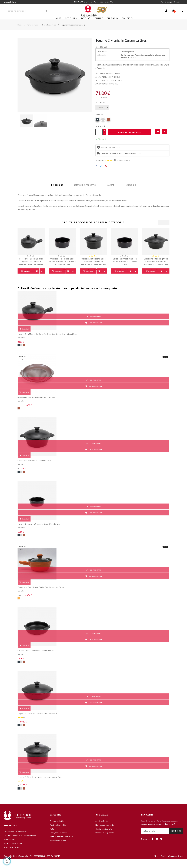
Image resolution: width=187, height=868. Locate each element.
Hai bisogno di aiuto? (172, 2)
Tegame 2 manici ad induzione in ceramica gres (39, 721)
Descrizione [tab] (57, 191)
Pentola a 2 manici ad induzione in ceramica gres (94, 269)
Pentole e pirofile (57, 828)
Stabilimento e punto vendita (16, 839)
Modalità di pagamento (105, 840)
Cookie (164, 863)
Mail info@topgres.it (12, 855)
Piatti (52, 836)
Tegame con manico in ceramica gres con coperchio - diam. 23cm (31, 270)
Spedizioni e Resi (102, 828)
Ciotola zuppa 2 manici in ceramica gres (36, 658)
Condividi (96, 173)
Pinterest (106, 173)
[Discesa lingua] (11, 2)
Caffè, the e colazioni (58, 840)
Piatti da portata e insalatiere (61, 844)
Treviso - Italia (10, 847)
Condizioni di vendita (104, 836)
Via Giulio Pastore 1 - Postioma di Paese (20, 843)
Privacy (156, 863)
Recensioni (131, 191)
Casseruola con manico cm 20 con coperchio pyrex (41, 595)
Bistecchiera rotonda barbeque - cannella (36, 405)
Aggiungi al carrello (130, 139)
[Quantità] (99, 138)
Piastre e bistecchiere (59, 832)
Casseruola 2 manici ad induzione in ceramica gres (156, 269)
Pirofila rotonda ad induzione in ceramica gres (62, 269)
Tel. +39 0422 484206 (13, 851)
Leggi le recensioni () (122, 167)
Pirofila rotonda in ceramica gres (125, 269)
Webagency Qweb (176, 863)
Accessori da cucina (58, 848)
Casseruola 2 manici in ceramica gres (34, 468)
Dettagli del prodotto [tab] (85, 191)
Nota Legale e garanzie (105, 832)
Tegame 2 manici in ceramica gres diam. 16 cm (39, 531)
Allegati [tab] (111, 191)
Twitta (101, 173)
